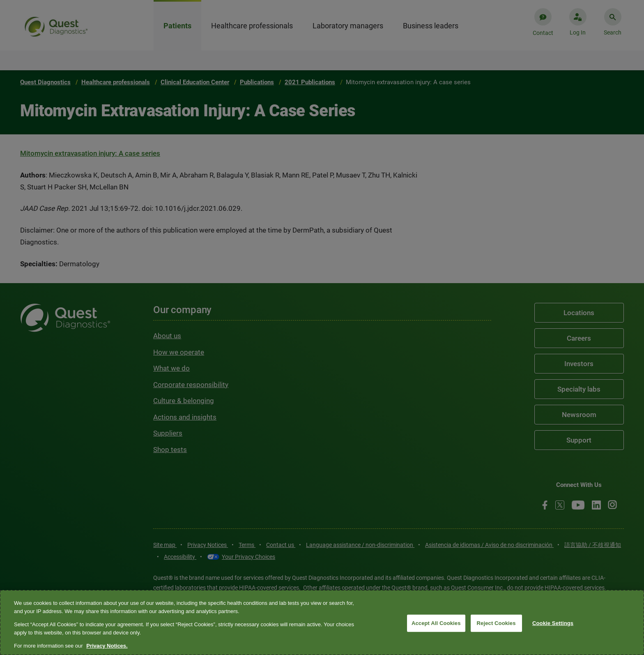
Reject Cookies (496, 623)
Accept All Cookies (436, 623)
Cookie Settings (553, 623)
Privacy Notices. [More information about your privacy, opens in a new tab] (107, 646)
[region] (322, 623)
